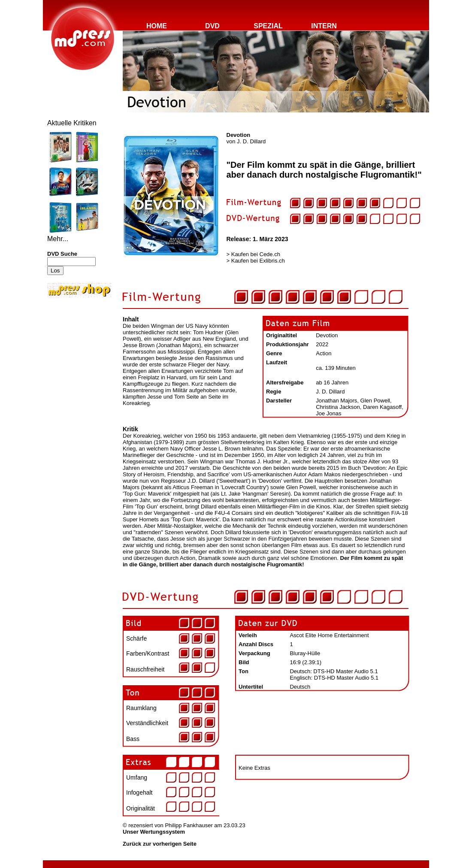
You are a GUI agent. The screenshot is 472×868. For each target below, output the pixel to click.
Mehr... (58, 239)
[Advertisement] (73, 357)
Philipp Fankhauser (189, 825)
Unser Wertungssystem (154, 832)
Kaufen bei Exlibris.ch (258, 261)
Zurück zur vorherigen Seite (160, 844)
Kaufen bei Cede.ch (256, 254)
